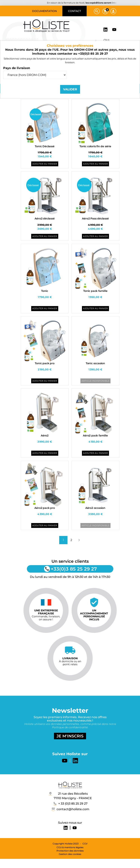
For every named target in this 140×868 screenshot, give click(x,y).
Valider (70, 89)
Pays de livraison (17, 68)
